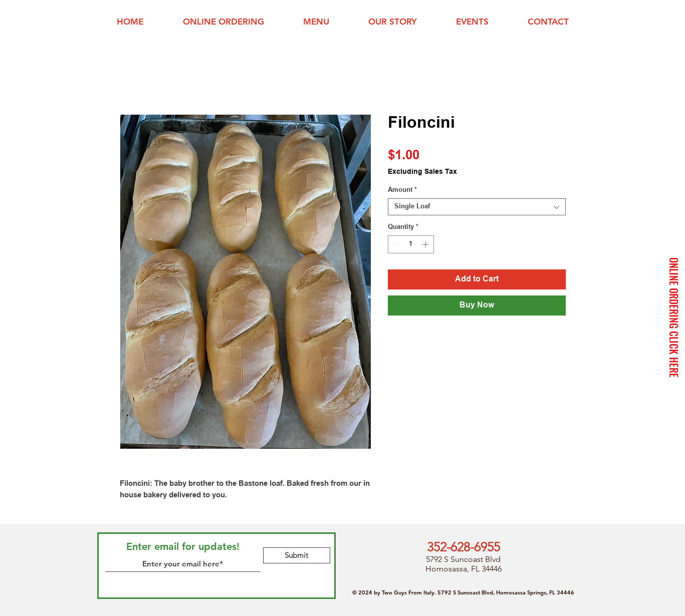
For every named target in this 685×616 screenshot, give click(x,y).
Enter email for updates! (183, 546)
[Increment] (426, 244)
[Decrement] (395, 244)
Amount (402, 190)
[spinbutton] (411, 244)
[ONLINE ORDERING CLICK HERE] (674, 318)
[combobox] (477, 207)
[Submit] (297, 555)
